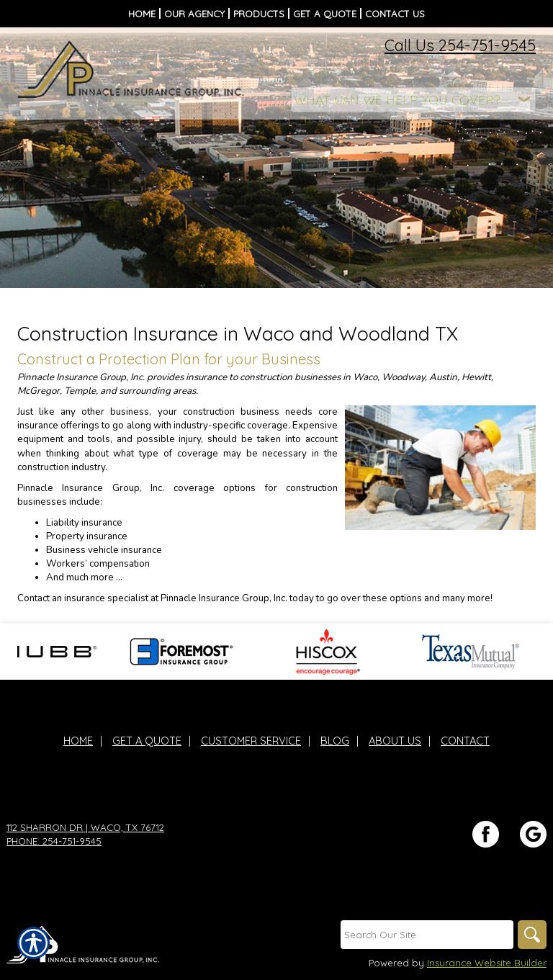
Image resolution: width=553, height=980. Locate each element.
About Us (395, 741)
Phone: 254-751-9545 (54, 841)
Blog (335, 741)
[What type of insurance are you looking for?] (413, 100)
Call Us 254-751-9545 (460, 45)
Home (78, 741)
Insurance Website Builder (487, 963)
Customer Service (251, 741)
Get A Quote (147, 741)
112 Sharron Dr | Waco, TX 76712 (85, 827)
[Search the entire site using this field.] (427, 935)
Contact (465, 741)
